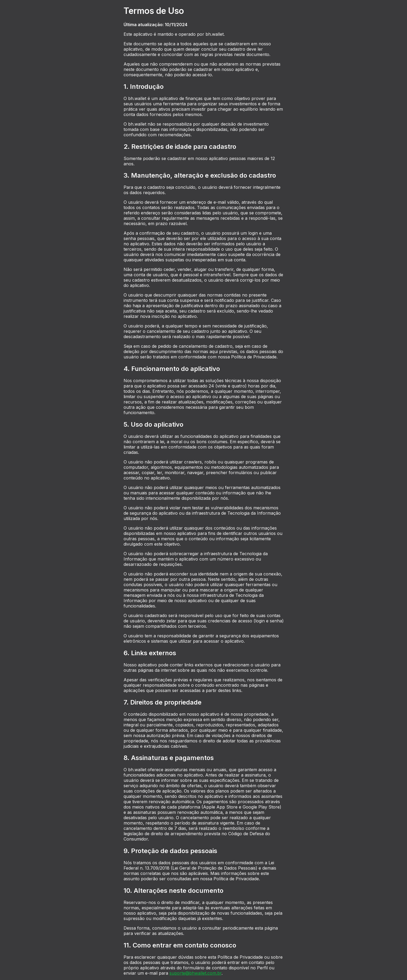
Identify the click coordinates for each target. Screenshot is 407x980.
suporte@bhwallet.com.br (195, 973)
